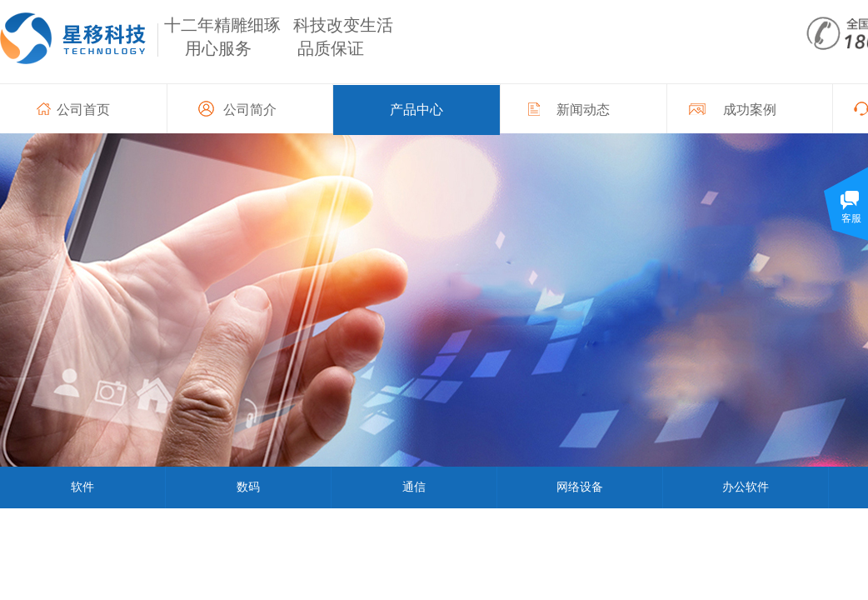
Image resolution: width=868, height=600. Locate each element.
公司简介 (250, 110)
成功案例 (750, 110)
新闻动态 (583, 110)
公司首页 (83, 110)
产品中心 (417, 110)
